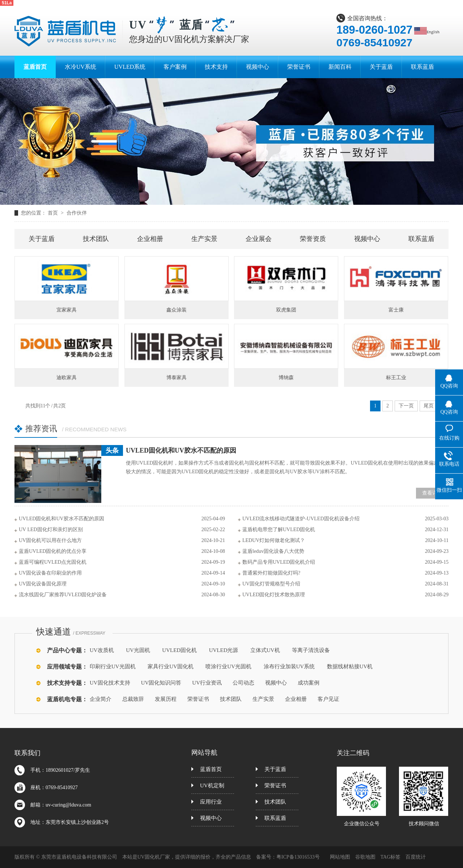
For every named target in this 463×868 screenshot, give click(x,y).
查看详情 (432, 493)
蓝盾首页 (211, 769)
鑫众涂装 (177, 310)
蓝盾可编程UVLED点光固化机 (53, 562)
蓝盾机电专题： (67, 699)
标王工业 (396, 378)
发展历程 (166, 699)
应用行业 (211, 802)
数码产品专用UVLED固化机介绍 (279, 562)
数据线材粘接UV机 (350, 666)
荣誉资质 (313, 239)
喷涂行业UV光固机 (228, 666)
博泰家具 (177, 378)
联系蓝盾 (421, 239)
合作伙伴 (77, 213)
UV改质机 (102, 650)
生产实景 (204, 239)
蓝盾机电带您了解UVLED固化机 (279, 530)
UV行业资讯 (207, 683)
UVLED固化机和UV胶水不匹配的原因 (181, 450)
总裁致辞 (133, 699)
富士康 (396, 310)
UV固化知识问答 (161, 683)
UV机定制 (212, 786)
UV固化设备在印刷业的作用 (50, 573)
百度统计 (416, 857)
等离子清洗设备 (311, 650)
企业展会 (259, 239)
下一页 (406, 406)
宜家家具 (67, 310)
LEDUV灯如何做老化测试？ (274, 540)
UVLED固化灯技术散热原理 (274, 595)
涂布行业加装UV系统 (289, 666)
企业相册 (150, 239)
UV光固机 (138, 650)
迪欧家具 (67, 378)
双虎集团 (286, 310)
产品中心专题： (67, 650)
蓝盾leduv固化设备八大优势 (273, 551)
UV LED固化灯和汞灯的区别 (51, 530)
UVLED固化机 (179, 650)
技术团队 (96, 239)
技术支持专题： (67, 683)
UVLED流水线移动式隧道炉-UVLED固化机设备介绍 (301, 519)
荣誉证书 (198, 699)
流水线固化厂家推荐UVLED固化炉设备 (63, 595)
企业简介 (101, 699)
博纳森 (286, 378)
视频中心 (367, 239)
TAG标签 (391, 857)
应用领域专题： (67, 667)
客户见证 (328, 699)
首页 (54, 213)
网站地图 (340, 857)
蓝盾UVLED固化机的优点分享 (53, 551)
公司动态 (243, 683)
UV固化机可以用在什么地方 (50, 540)
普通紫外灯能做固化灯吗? (271, 573)
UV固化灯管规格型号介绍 (271, 584)
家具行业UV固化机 (171, 666)
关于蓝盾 (42, 239)
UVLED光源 (224, 650)
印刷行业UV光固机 (113, 666)
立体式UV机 (265, 650)
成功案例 (309, 683)
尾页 (429, 406)
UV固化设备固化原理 (43, 584)
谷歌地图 (365, 857)
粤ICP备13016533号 (298, 857)
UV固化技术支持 (110, 683)
